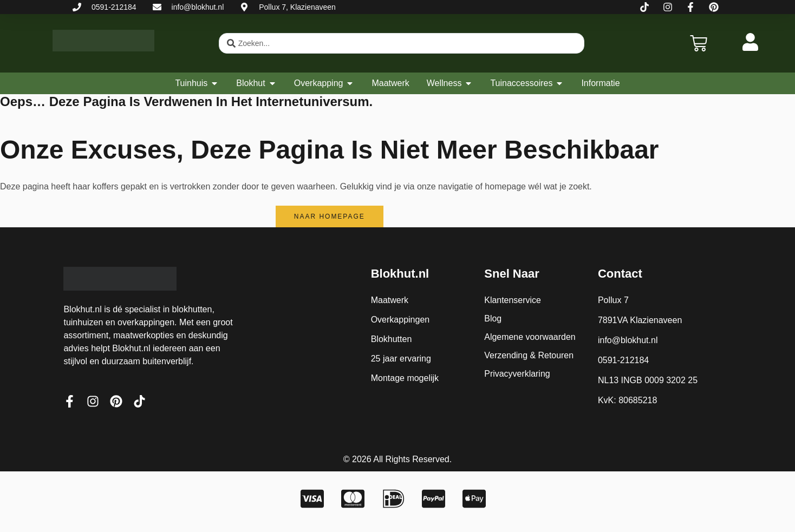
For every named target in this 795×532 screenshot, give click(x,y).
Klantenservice (513, 300)
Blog (493, 318)
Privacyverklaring (517, 374)
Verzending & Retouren (529, 355)
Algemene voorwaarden (530, 337)
